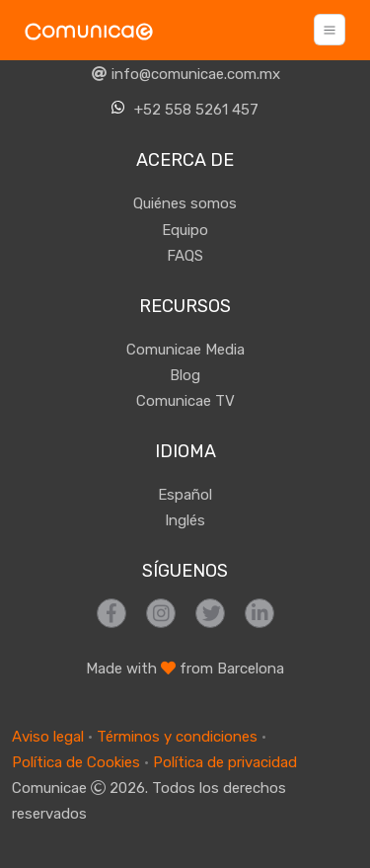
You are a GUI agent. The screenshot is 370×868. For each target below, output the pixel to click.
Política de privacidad (225, 762)
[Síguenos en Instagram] (161, 613)
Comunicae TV (185, 401)
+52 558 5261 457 (185, 109)
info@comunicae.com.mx (185, 74)
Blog (185, 375)
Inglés (185, 520)
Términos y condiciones (177, 737)
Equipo (185, 230)
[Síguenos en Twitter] (210, 613)
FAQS (185, 256)
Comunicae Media (185, 350)
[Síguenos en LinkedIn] (259, 613)
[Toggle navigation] (330, 30)
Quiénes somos (185, 203)
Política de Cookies (76, 762)
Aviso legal (48, 737)
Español (185, 495)
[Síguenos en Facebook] (111, 613)
